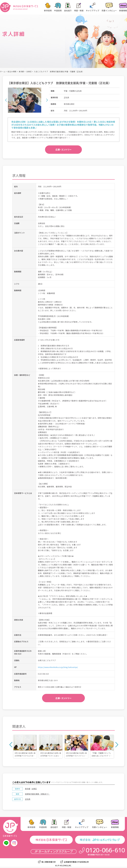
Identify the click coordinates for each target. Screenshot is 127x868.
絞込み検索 (12, 72)
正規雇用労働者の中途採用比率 (76, 862)
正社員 (28, 799)
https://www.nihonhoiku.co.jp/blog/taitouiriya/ (58, 667)
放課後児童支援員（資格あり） (37, 794)
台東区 (29, 72)
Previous (6, 100)
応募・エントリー (63, 149)
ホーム (3, 72)
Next (47, 100)
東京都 (21, 72)
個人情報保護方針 (49, 862)
